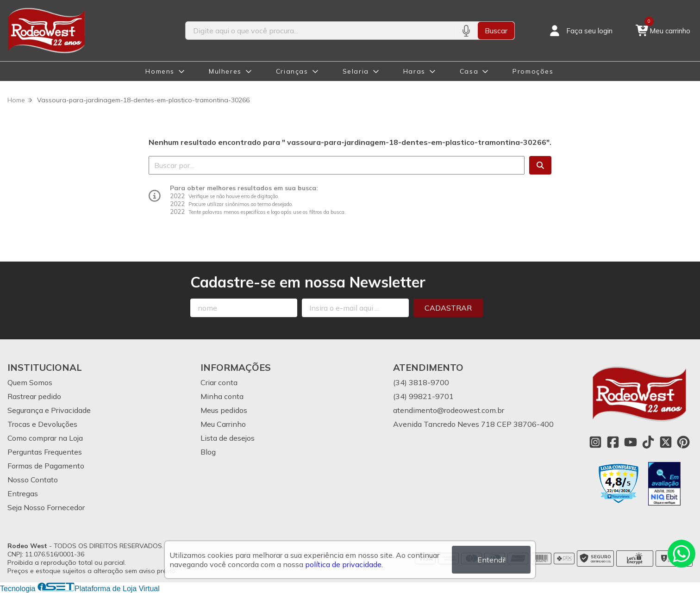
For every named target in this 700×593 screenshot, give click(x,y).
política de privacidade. (344, 564)
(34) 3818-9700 (421, 382)
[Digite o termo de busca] (320, 31)
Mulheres (225, 71)
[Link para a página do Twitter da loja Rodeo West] (666, 442)
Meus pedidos (224, 410)
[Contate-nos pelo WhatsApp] (681, 554)
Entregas (23, 493)
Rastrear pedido (34, 396)
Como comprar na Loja (45, 438)
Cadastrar (448, 308)
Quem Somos (30, 382)
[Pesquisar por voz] (466, 31)
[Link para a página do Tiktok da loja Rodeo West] (648, 442)
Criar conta (219, 382)
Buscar (496, 31)
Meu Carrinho (223, 424)
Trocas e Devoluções (42, 424)
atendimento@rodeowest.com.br (449, 410)
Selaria (356, 71)
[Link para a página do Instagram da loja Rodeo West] (595, 442)
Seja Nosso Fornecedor (46, 507)
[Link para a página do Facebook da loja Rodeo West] (613, 442)
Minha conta (222, 396)
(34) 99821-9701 (423, 396)
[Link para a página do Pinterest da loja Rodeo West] (683, 442)
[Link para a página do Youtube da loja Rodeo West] (631, 442)
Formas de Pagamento (46, 466)
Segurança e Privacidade (49, 410)
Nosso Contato (33, 480)
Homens (160, 71)
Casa (469, 71)
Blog (208, 452)
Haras (414, 71)
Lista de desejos (228, 438)
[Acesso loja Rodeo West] (580, 31)
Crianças (292, 71)
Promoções (533, 71)
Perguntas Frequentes (45, 452)
